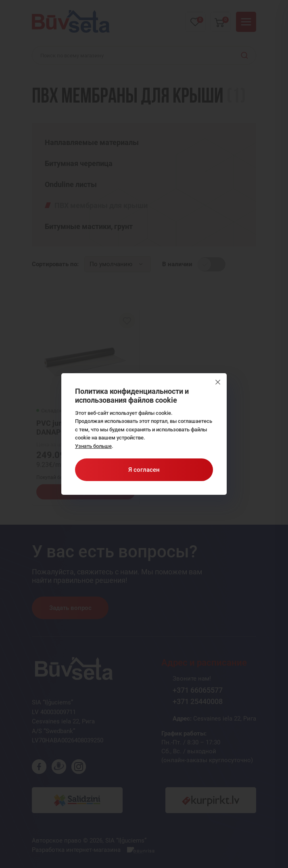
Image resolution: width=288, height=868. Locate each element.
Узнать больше (93, 446)
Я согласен (144, 470)
